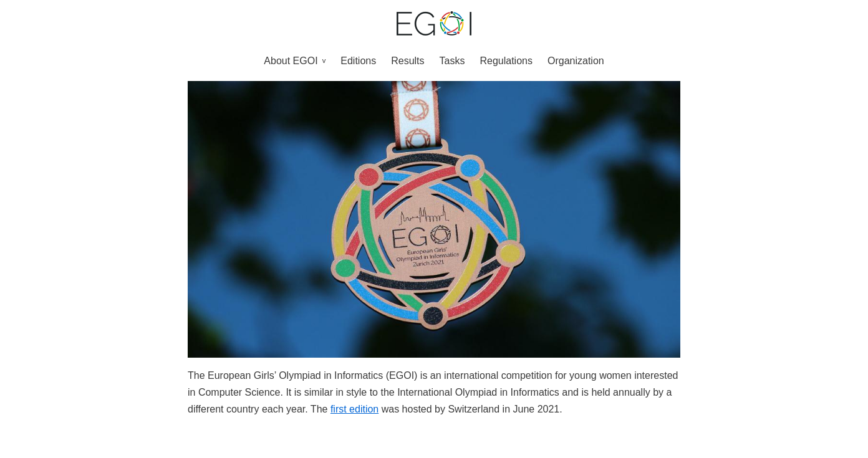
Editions (358, 61)
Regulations (506, 61)
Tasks (452, 61)
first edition (354, 409)
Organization (576, 61)
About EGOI (291, 61)
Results (407, 61)
